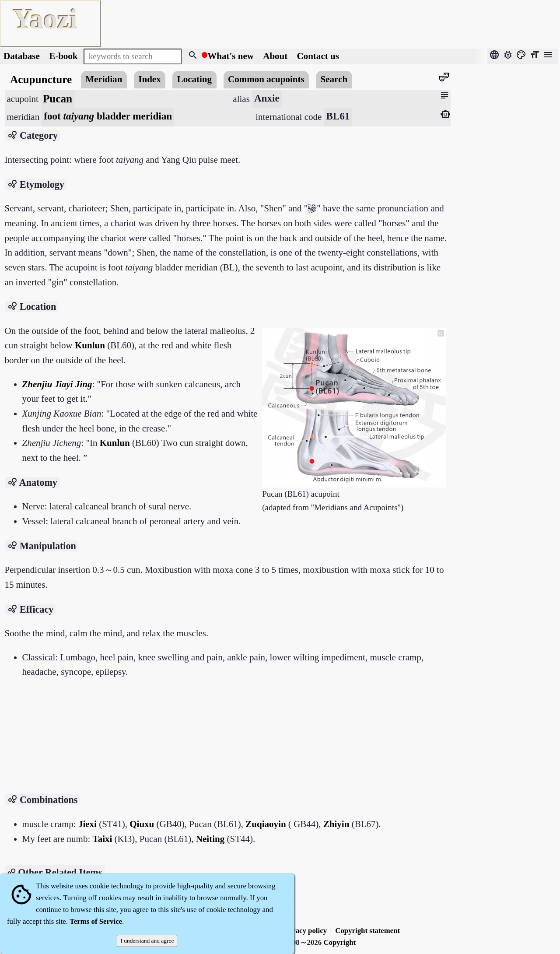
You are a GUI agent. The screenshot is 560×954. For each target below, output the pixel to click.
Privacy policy (304, 931)
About (276, 56)
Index (149, 79)
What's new (231, 56)
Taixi (103, 839)
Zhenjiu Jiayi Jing (57, 384)
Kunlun (90, 345)
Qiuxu (142, 824)
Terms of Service (96, 921)
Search (334, 79)
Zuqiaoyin (266, 824)
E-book (63, 56)
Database (22, 56)
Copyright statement (367, 931)
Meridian (104, 79)
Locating (194, 79)
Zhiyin (336, 824)
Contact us (318, 56)
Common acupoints (266, 79)
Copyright (339, 942)
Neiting (210, 839)
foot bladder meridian (108, 116)
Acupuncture (41, 79)
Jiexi (87, 824)
